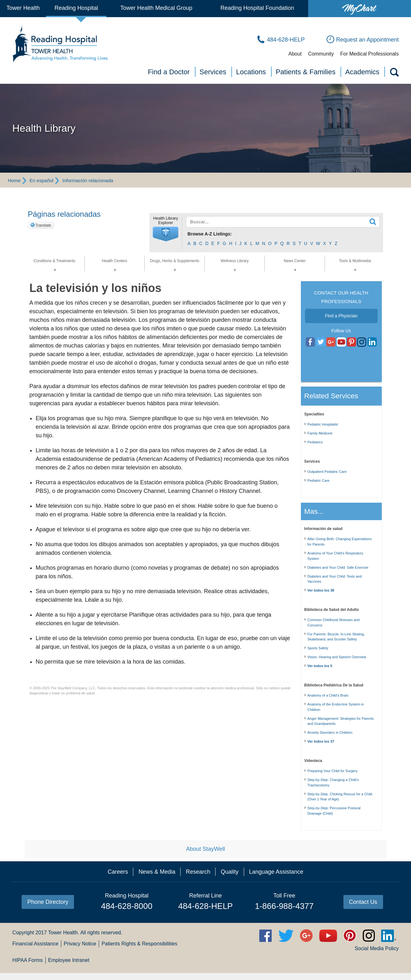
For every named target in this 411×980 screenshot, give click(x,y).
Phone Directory (48, 902)
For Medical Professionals (369, 54)
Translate (43, 225)
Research (198, 872)
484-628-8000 (127, 906)
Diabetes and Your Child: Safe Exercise (338, 567)
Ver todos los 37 (321, 741)
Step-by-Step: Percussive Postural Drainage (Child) (334, 811)
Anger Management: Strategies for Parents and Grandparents (341, 721)
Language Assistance (276, 872)
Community (321, 54)
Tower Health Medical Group (156, 8)
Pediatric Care (319, 480)
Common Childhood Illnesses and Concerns (334, 622)
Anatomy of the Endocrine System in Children (336, 707)
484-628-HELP (205, 906)
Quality (229, 872)
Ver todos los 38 (321, 590)
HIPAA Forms (28, 960)
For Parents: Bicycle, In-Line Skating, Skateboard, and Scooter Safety (336, 637)
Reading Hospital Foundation (257, 8)
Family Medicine (320, 433)
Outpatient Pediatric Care (327, 472)
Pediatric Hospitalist (323, 424)
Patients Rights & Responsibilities (139, 944)
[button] (166, 234)
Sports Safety (318, 648)
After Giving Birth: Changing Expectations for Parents (340, 542)
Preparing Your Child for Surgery (333, 771)
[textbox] (279, 222)
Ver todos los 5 (320, 666)
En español (41, 180)
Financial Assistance (35, 944)
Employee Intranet (69, 960)
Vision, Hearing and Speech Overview (337, 657)
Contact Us (363, 902)
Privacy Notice (80, 944)
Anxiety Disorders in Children (330, 732)
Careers (118, 872)
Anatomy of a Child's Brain (328, 695)
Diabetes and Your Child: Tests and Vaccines (335, 579)
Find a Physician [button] (341, 316)
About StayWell (205, 849)
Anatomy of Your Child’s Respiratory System (335, 556)
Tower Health (23, 8)
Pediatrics (315, 442)
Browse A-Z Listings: (210, 234)
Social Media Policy (377, 948)
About (295, 54)
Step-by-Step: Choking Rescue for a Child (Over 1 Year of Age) (340, 797)
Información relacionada (88, 180)
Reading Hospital (76, 8)
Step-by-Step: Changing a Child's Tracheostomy (333, 782)
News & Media (157, 872)
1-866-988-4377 (284, 906)
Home (14, 180)
